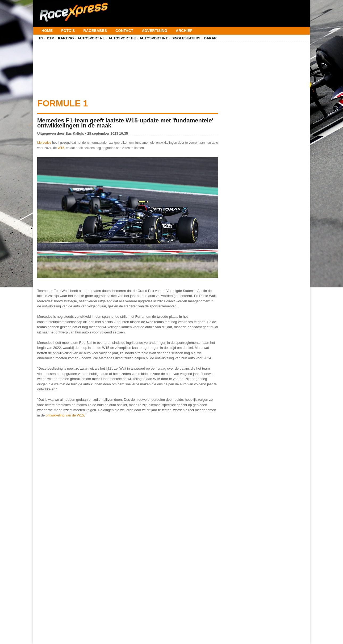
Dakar (210, 38)
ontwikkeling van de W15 (65, 415)
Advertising (154, 31)
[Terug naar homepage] (73, 10)
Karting (66, 38)
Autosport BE (122, 38)
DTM (51, 38)
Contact (124, 31)
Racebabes (95, 31)
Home (47, 31)
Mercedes (44, 143)
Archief (184, 31)
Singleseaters (186, 38)
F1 (41, 38)
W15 (61, 148)
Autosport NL (91, 38)
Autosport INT (154, 38)
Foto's (68, 31)
